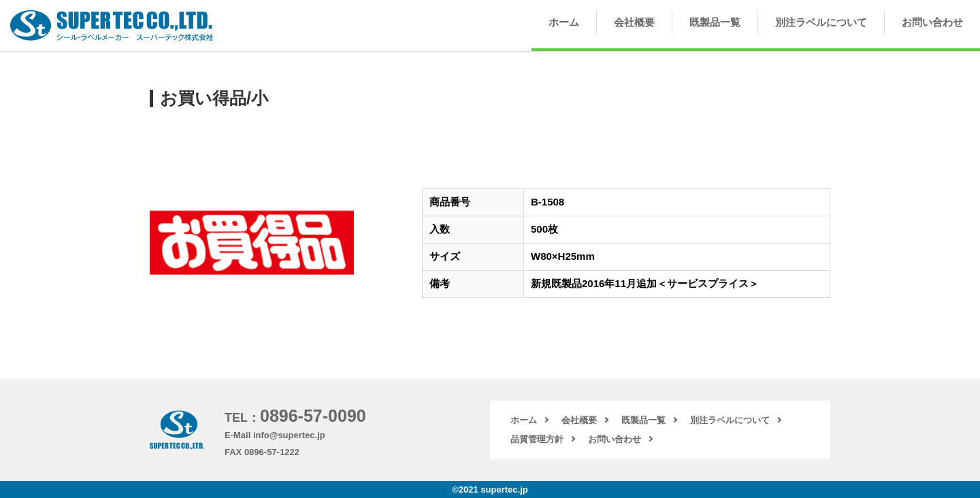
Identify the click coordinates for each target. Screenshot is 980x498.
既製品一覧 (715, 22)
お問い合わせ (932, 22)
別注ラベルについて (821, 22)
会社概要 (634, 22)
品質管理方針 (537, 439)
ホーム (564, 22)
